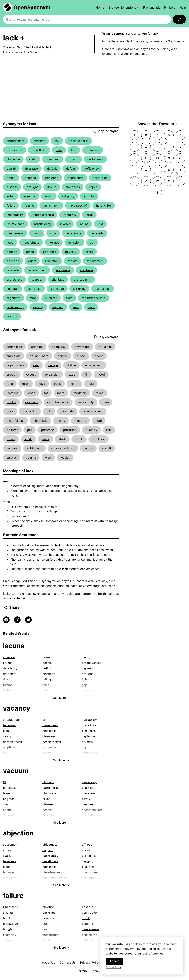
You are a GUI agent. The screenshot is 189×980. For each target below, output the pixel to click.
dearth (11, 169)
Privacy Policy (90, 962)
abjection (18, 833)
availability (89, 720)
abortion (48, 907)
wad (48, 458)
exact (49, 196)
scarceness (14, 279)
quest (32, 261)
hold (91, 384)
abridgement (16, 141)
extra (72, 374)
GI (4, 782)
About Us (48, 962)
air (44, 720)
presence (48, 430)
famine (29, 205)
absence (39, 141)
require (73, 261)
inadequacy (15, 215)
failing (47, 679)
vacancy (17, 708)
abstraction (11, 720)
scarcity (37, 279)
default (52, 169)
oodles (11, 402)
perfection (30, 411)
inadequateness (43, 215)
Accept (115, 964)
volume (31, 458)
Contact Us (68, 962)
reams (11, 439)
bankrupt (49, 913)
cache (99, 356)
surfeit (107, 448)
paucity (12, 252)
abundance (14, 347)
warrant (12, 316)
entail (10, 196)
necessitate (73, 233)
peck (10, 411)
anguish (48, 850)
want (91, 307)
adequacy (59, 347)
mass (61, 393)
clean (7, 804)
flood (101, 374)
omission (74, 242)
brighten (9, 799)
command (53, 159)
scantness (86, 270)
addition (37, 347)
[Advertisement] (94, 91)
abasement (11, 845)
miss (53, 233)
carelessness (91, 929)
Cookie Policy (114, 970)
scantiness (63, 270)
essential (30, 196)
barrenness (50, 725)
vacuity (38, 307)
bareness (9, 725)
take (69, 298)
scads (28, 439)
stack (45, 439)
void (76, 307)
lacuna (84, 224)
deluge (53, 365)
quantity (91, 430)
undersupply (15, 307)
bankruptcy (50, 856)
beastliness (50, 861)
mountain (80, 393)
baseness (9, 861)
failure (11, 205)
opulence (32, 402)
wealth (65, 458)
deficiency (92, 169)
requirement (95, 261)
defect (71, 169)
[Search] (179, 19)
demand (30, 178)
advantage (82, 347)
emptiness (73, 187)
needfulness (31, 242)
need (10, 242)
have (42, 384)
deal (36, 365)
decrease (31, 169)
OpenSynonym (32, 7)
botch (86, 918)
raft (109, 430)
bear (59, 150)
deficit (11, 178)
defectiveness (91, 663)
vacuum (58, 307)
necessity (97, 233)
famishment (51, 205)
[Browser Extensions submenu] (124, 7)
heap (58, 384)
